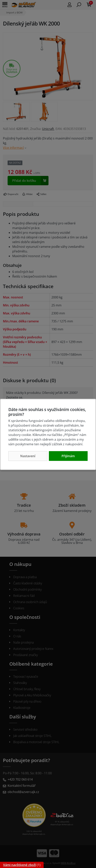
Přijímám (68, 456)
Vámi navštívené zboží (20, 865)
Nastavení (28, 456)
